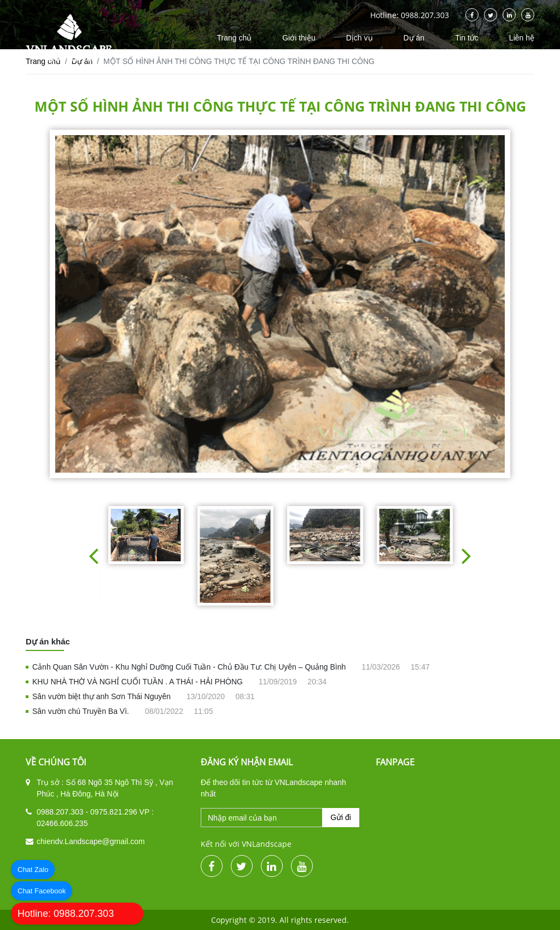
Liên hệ (522, 38)
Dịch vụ (360, 38)
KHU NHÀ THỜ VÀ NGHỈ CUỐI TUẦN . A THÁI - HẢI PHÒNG (139, 682)
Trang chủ (234, 38)
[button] (94, 556)
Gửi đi (341, 817)
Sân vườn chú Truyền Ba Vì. (82, 711)
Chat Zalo (33, 870)
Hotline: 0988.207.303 (66, 914)
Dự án (414, 38)
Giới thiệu (299, 38)
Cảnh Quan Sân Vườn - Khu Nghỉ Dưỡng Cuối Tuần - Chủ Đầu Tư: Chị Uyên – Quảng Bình (190, 667)
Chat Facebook (42, 891)
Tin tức (467, 38)
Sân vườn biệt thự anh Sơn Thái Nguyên (103, 696)
